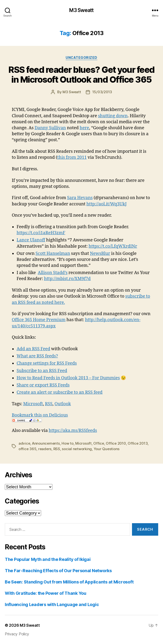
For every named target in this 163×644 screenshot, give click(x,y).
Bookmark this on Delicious (40, 415)
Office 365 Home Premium (39, 320)
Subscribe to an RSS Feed (42, 371)
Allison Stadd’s (53, 273)
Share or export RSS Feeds (43, 385)
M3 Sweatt (81, 10)
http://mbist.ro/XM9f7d (67, 279)
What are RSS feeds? (37, 356)
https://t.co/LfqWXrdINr (113, 246)
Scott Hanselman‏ (53, 254)
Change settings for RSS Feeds (47, 363)
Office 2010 (116, 443)
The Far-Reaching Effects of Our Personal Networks (58, 571)
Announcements (46, 443)
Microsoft (33, 404)
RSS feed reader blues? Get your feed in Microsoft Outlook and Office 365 (81, 75)
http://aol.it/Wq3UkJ (106, 204)
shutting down (113, 116)
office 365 (27, 449)
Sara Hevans (80, 198)
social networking (77, 449)
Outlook (63, 404)
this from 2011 (72, 157)
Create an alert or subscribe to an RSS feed (60, 392)
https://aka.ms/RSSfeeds (73, 431)
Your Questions (107, 449)
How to (67, 443)
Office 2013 (138, 443)
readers (45, 449)
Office (99, 443)
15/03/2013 (102, 92)
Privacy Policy (17, 634)
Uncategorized (81, 58)
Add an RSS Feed (33, 349)
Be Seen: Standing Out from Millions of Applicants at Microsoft (69, 582)
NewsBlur (100, 254)
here (84, 128)
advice (24, 443)
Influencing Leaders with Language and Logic (52, 604)
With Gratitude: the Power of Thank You (46, 593)
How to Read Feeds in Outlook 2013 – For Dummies (68, 378)
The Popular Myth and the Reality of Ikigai (48, 559)
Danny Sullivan (50, 128)
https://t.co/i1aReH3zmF (41, 233)
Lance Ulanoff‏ (31, 240)
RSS (49, 404)
